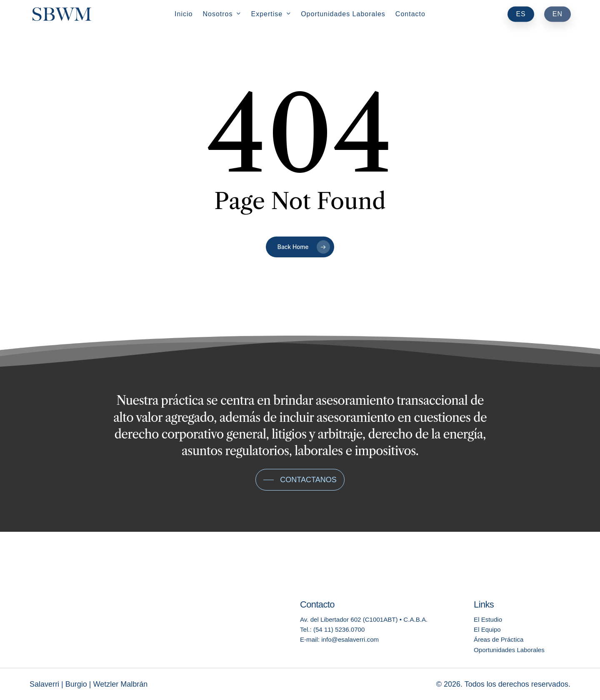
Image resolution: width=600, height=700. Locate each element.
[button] (300, 480)
